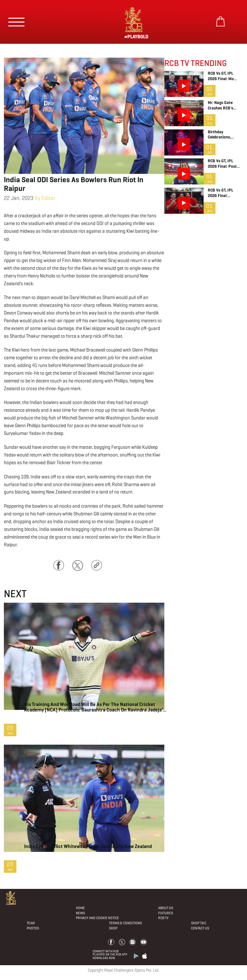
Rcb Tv (163, 918)
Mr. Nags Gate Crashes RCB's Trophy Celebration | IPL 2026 (224, 106)
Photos (33, 928)
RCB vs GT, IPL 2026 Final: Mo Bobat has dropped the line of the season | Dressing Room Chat (225, 76)
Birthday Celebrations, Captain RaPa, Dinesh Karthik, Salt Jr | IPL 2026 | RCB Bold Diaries (225, 135)
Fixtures (166, 913)
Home (80, 908)
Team (31, 923)
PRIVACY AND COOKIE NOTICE (97, 918)
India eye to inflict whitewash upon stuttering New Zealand (88, 846)
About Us (166, 908)
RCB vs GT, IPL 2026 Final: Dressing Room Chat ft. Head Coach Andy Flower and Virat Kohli (224, 193)
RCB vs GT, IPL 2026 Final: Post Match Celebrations (225, 164)
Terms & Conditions (125, 923)
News (80, 913)
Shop (113, 928)
